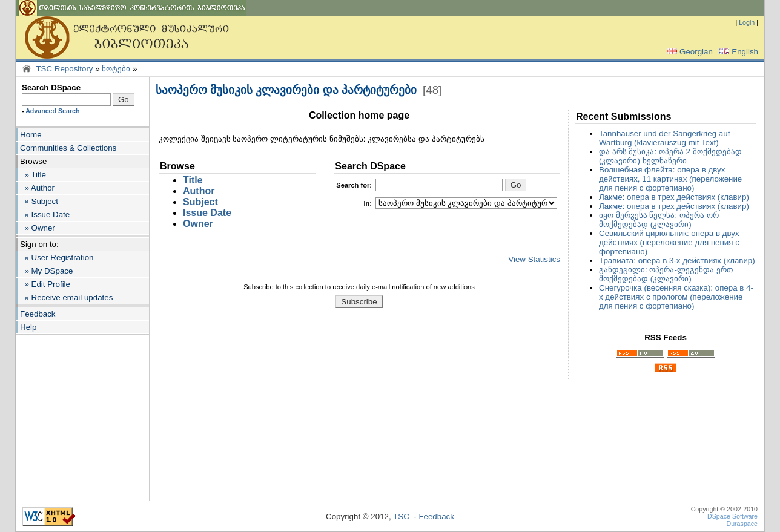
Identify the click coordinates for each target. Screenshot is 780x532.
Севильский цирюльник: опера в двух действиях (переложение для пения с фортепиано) (669, 242)
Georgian (689, 52)
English (738, 52)
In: (368, 203)
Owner (198, 224)
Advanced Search (52, 111)
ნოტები (116, 69)
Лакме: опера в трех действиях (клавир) (674, 197)
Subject (200, 202)
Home (31, 135)
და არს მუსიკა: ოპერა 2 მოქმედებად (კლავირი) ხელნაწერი (670, 156)
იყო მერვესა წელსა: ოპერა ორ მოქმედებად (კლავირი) (659, 220)
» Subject (39, 201)
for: (354, 185)
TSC (401, 517)
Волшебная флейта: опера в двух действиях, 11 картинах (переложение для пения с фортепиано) (670, 179)
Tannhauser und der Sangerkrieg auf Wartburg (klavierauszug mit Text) (664, 138)
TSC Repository (64, 69)
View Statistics (534, 259)
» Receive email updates (66, 297)
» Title (33, 175)
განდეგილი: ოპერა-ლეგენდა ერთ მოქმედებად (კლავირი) (666, 274)
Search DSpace (51, 87)
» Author (37, 188)
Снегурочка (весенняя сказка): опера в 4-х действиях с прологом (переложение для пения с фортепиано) (676, 297)
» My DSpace (46, 271)
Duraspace (742, 524)
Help (28, 327)
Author (199, 191)
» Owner (38, 228)
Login (747, 22)
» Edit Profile (45, 284)
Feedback (38, 314)
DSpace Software (732, 516)
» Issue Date (45, 215)
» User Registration (57, 258)
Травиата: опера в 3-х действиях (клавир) (677, 261)
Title (193, 180)
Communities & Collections (68, 148)
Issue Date (207, 213)
